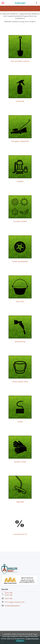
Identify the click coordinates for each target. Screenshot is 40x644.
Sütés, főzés (20, 302)
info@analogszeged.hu (12, 606)
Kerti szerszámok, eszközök (20, 61)
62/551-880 (9, 595)
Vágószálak (20, 502)
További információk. (32, 639)
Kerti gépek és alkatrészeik (20, 141)
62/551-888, (9, 593)
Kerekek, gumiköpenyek (20, 261)
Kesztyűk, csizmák (20, 462)
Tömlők (20, 422)
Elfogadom (20, 641)
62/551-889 (9, 598)
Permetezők (20, 101)
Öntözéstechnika (20, 342)
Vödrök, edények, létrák (20, 382)
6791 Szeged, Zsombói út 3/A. (15, 602)
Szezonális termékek (20, 221)
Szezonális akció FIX (20, 534)
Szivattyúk (20, 181)
